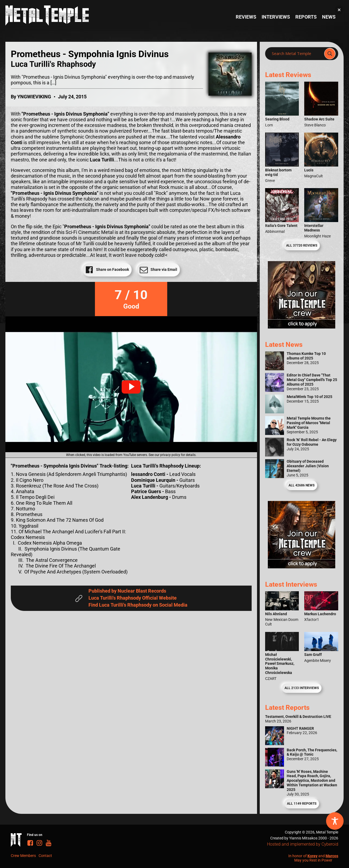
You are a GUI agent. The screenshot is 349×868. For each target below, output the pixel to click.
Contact (45, 856)
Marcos (332, 856)
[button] (131, 387)
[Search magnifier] (330, 54)
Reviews (246, 17)
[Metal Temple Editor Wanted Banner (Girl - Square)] (302, 327)
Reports (306, 17)
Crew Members (23, 856)
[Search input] (296, 54)
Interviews (276, 17)
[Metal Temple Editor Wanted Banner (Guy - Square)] (302, 567)
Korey (312, 856)
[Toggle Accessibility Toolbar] (335, 821)
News (329, 17)
